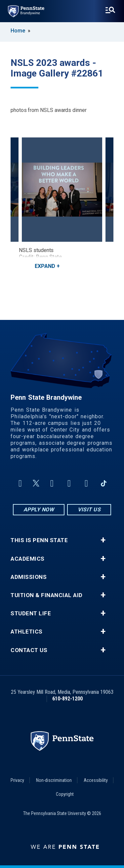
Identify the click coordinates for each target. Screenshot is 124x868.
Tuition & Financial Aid (47, 595)
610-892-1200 (67, 699)
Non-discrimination (54, 780)
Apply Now (39, 510)
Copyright (65, 794)
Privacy (17, 780)
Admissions (29, 577)
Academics (28, 559)
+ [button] (103, 540)
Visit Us (89, 510)
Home (18, 31)
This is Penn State (39, 540)
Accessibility (96, 780)
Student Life (31, 613)
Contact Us (29, 650)
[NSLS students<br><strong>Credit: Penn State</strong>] (62, 190)
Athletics (27, 632)
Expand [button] (45, 266)
